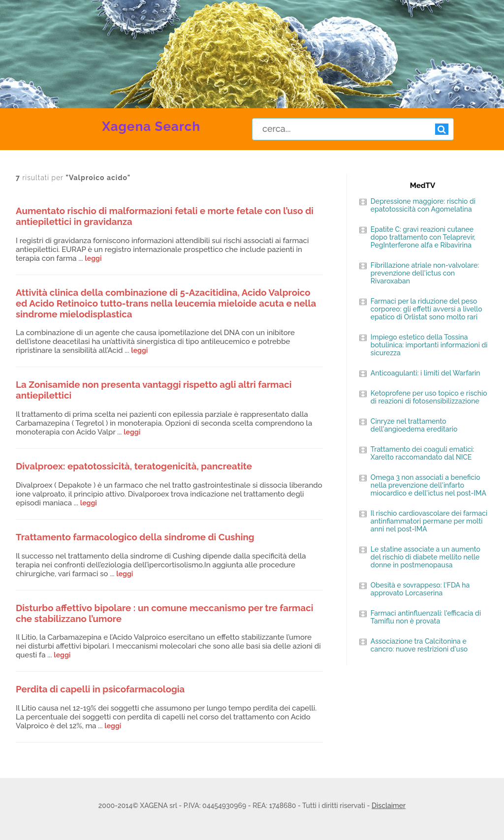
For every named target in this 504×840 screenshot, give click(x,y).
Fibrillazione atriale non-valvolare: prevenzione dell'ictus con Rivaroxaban (425, 273)
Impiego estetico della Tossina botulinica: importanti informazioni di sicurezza (429, 345)
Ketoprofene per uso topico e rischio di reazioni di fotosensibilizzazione (429, 397)
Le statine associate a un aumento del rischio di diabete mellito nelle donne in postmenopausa (425, 557)
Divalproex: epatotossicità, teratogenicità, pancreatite (134, 466)
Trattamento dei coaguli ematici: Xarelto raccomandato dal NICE (422, 453)
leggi (93, 258)
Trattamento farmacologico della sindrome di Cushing (135, 537)
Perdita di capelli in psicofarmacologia (100, 689)
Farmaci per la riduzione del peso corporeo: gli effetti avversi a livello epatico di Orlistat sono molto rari (426, 309)
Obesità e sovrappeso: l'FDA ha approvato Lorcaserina (420, 589)
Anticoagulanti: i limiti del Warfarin (425, 373)
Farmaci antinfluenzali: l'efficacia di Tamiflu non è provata (426, 617)
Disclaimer (389, 806)
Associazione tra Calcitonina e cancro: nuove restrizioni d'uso (419, 645)
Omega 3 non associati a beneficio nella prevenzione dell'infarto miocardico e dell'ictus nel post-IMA (428, 485)
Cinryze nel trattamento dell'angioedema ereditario (414, 425)
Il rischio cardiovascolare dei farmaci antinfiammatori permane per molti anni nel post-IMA (429, 521)
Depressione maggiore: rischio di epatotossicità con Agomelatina (423, 205)
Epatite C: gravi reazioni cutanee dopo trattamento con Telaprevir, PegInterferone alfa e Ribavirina (423, 237)
